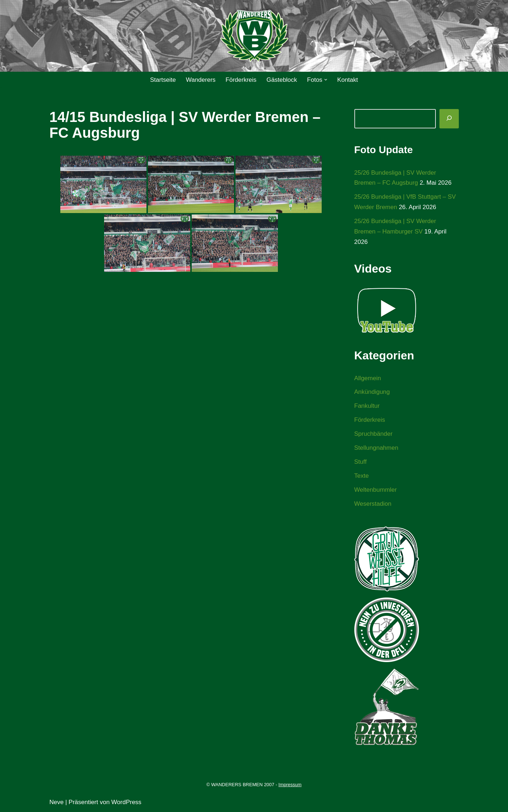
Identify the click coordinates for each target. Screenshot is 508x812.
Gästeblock (282, 80)
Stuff (361, 462)
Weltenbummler (376, 490)
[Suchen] (449, 119)
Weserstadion (373, 504)
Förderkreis (241, 80)
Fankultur (367, 406)
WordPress (126, 802)
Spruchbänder (374, 434)
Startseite (163, 80)
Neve (57, 802)
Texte (362, 476)
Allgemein (368, 378)
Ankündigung (372, 392)
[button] (326, 80)
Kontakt (348, 80)
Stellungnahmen (376, 448)
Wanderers (201, 80)
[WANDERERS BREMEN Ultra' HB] (254, 36)
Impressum (290, 785)
